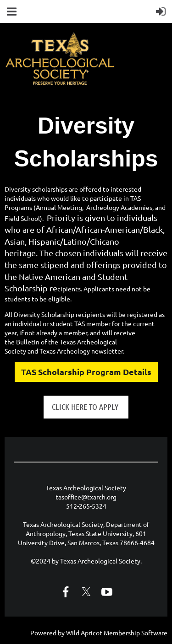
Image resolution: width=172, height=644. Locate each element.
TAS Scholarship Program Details (86, 372)
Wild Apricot (84, 633)
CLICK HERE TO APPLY (86, 407)
